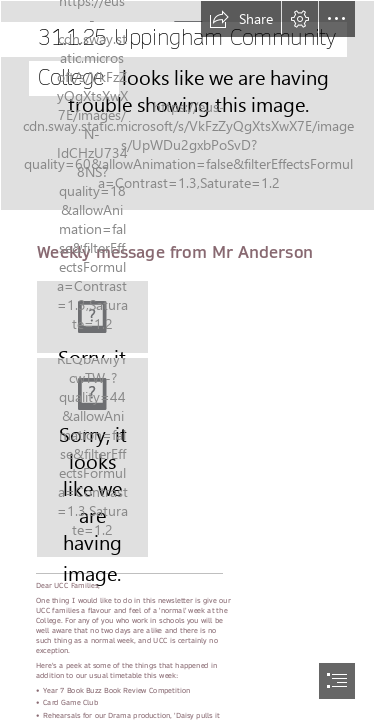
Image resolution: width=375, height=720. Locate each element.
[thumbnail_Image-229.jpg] (92, 457)
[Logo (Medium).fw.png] (92, 317)
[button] (241, 19)
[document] (187, 360)
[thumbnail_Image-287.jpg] (187, 105)
